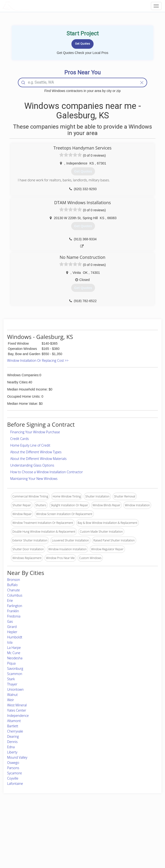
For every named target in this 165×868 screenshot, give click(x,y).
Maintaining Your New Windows (34, 479)
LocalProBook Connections (133, 839)
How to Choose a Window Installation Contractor (47, 472)
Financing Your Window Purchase (35, 432)
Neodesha (15, 658)
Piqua (11, 663)
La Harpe (14, 648)
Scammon (15, 674)
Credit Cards (20, 439)
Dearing (13, 736)
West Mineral (17, 705)
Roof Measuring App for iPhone (78, 839)
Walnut (12, 695)
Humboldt (15, 637)
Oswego (13, 763)
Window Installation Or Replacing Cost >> (38, 360)
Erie (10, 600)
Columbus (15, 595)
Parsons (13, 768)
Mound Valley (17, 757)
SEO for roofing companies (132, 845)
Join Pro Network (69, 823)
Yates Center (17, 710)
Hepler (12, 632)
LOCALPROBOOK (30, 6)
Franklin (13, 611)
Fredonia (14, 616)
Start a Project (24, 834)
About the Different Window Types (36, 452)
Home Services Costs (29, 823)
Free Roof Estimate (27, 839)
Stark (11, 679)
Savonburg (15, 668)
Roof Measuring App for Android (79, 845)
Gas (10, 621)
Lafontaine (15, 784)
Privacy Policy (124, 829)
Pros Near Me (24, 829)
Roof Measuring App (71, 834)
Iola (10, 642)
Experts (63, 829)
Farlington (15, 606)
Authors (120, 834)
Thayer (12, 684)
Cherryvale (15, 731)
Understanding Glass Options (32, 465)
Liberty (12, 752)
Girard (12, 627)
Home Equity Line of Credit (30, 445)
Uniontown (15, 689)
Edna (11, 747)
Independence (18, 716)
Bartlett (13, 726)
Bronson (14, 580)
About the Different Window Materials (38, 459)
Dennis (12, 742)
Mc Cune (14, 653)
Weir (11, 700)
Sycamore (15, 773)
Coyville (13, 778)
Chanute (13, 590)
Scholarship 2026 (126, 823)
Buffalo (12, 585)
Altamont (14, 721)
